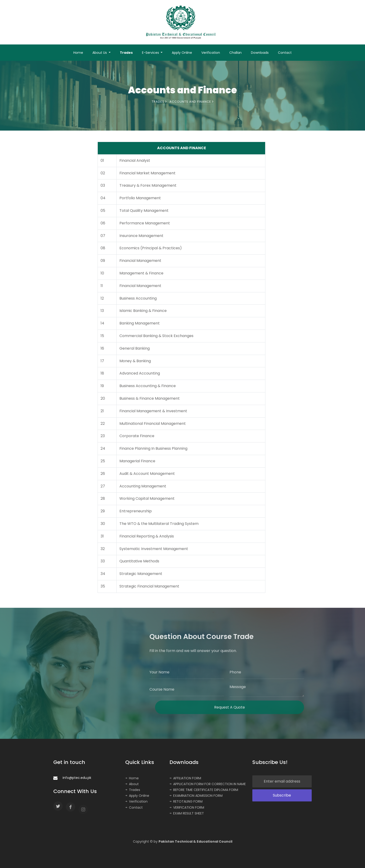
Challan (235, 53)
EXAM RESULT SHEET (187, 813)
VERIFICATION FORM (187, 807)
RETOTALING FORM (186, 801)
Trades (126, 53)
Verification (211, 53)
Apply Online (182, 53)
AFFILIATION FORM (185, 778)
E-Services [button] (151, 53)
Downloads (260, 53)
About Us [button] (100, 53)
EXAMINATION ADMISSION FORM (196, 796)
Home (78, 53)
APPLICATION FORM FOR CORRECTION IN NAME (208, 784)
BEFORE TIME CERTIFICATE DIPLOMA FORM (204, 790)
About (132, 784)
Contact (285, 53)
